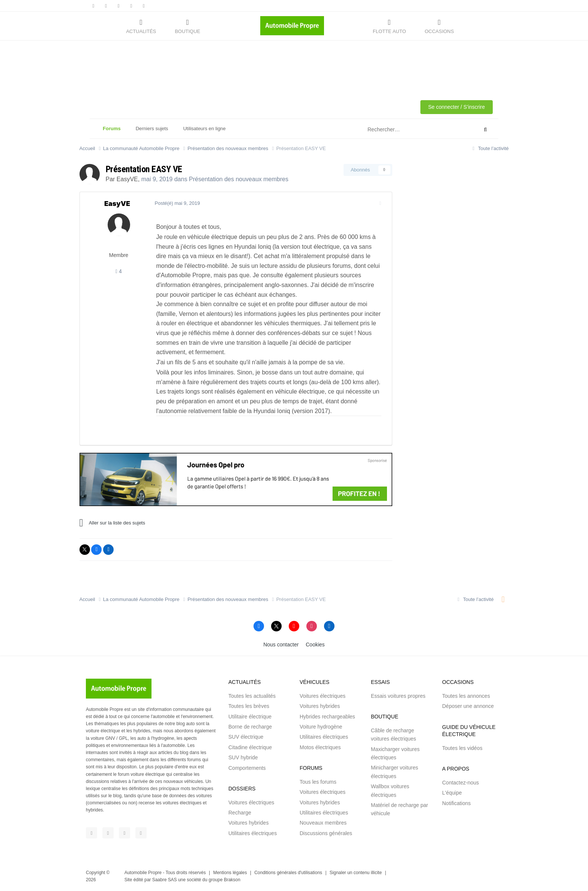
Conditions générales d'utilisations (288, 873)
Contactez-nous (460, 783)
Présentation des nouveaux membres (239, 179)
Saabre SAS (165, 880)
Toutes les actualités (252, 696)
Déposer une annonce (468, 706)
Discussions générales (326, 833)
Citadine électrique (250, 747)
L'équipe (452, 793)
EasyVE (127, 179)
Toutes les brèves (249, 706)
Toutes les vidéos (462, 748)
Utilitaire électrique (250, 717)
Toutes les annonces (466, 696)
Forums (112, 132)
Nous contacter (281, 645)
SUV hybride (243, 757)
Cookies (315, 645)
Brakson (232, 880)
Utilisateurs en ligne (204, 128)
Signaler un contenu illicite (356, 873)
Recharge (240, 813)
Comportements (247, 768)
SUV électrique (246, 737)
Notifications (456, 803)
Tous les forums (318, 782)
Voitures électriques (251, 802)
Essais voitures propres (398, 696)
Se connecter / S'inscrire (457, 107)
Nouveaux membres (323, 823)
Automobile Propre (143, 873)
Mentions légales (230, 873)
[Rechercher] (404, 130)
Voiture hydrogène (321, 727)
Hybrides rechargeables (327, 717)
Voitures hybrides (248, 823)
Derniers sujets (152, 128)
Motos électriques (320, 747)
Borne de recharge (250, 727)
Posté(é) (178, 203)
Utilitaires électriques (253, 833)
